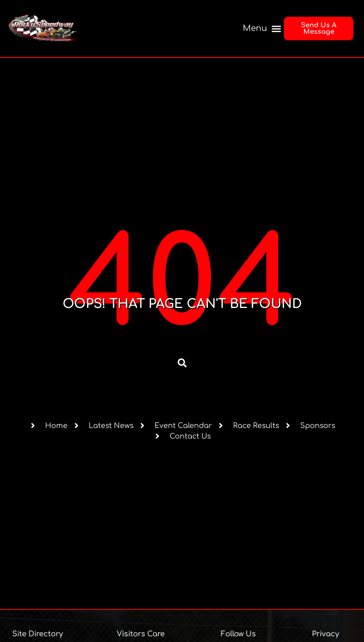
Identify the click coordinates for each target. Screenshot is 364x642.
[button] (260, 29)
